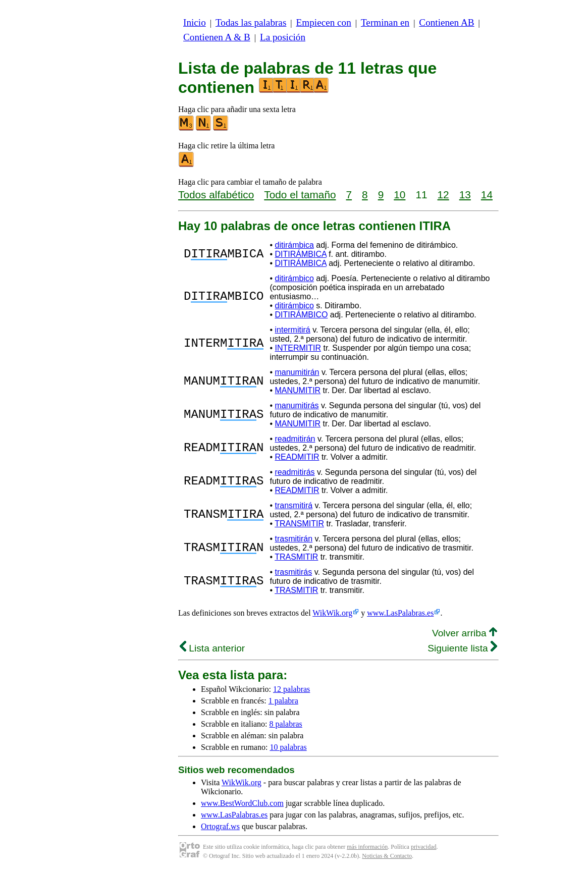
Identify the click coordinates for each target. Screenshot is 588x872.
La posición (283, 37)
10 (399, 195)
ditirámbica (294, 245)
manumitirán (297, 372)
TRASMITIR (296, 557)
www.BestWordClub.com (242, 803)
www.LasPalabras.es (400, 613)
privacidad (424, 847)
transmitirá (293, 505)
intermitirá (292, 330)
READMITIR (297, 457)
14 (487, 195)
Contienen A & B (217, 37)
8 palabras (286, 724)
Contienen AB (446, 22)
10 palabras (288, 747)
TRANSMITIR (299, 524)
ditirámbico (294, 278)
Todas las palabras (251, 22)
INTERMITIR (298, 348)
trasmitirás (293, 572)
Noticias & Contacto (387, 856)
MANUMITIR (298, 390)
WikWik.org (332, 613)
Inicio (195, 22)
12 (443, 195)
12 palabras (291, 689)
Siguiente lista (462, 648)
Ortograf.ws (220, 826)
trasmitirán (293, 539)
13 (465, 195)
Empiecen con (324, 22)
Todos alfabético (216, 195)
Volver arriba (465, 633)
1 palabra (283, 701)
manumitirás (297, 405)
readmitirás (295, 472)
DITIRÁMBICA (300, 254)
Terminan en (385, 22)
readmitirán (295, 439)
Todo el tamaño (300, 195)
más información (367, 847)
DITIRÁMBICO (301, 315)
